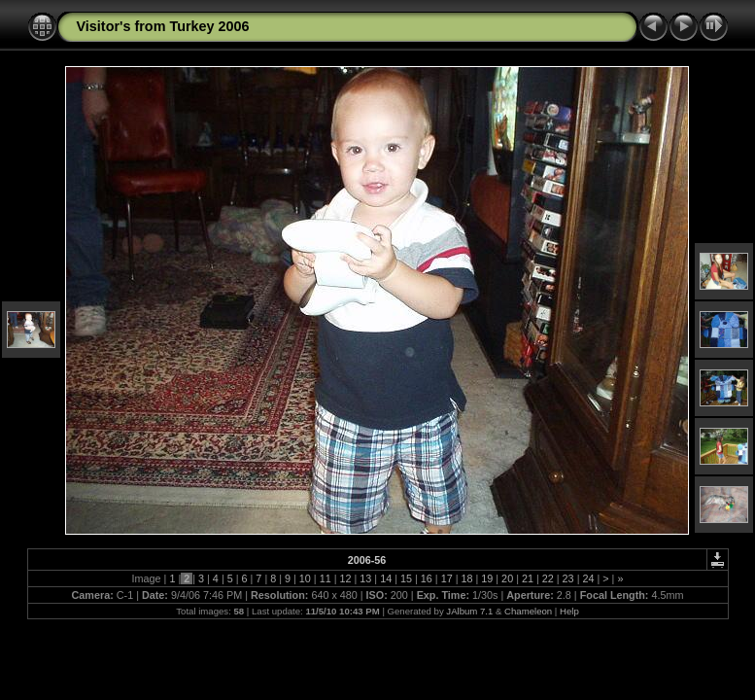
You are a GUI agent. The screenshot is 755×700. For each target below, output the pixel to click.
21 (528, 578)
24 (588, 578)
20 (507, 578)
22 (548, 578)
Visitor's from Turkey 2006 (163, 26)
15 (406, 578)
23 (568, 578)
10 (305, 578)
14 (386, 578)
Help (569, 611)
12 (346, 578)
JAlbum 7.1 (469, 611)
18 (466, 578)
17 (447, 578)
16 (427, 578)
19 (487, 578)
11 (326, 578)
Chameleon (528, 611)
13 (365, 578)
